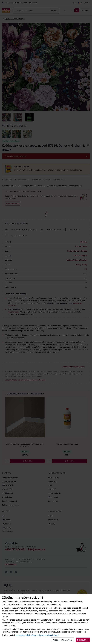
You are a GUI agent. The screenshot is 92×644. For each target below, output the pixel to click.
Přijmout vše (83, 640)
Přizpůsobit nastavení (62, 640)
